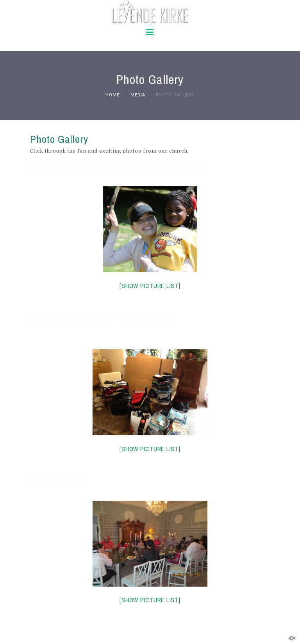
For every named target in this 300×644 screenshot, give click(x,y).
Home (112, 95)
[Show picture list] (150, 286)
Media (138, 95)
